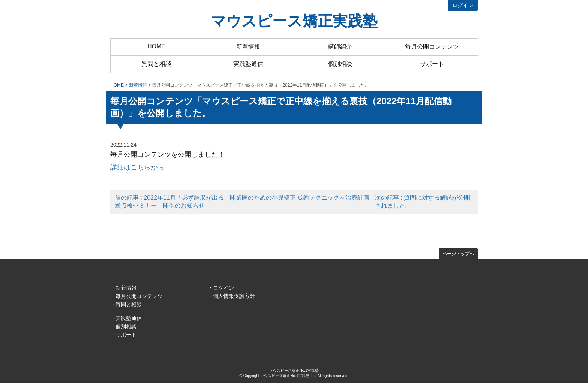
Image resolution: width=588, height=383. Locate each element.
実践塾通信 (248, 64)
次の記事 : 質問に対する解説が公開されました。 (422, 202)
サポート (432, 64)
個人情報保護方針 (234, 296)
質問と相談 (156, 64)
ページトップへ (458, 254)
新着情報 (248, 47)
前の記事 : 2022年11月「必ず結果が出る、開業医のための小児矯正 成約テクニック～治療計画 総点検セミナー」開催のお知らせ (242, 202)
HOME (156, 46)
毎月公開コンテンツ (432, 47)
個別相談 (340, 64)
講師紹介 (340, 47)
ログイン (463, 5)
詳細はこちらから (137, 167)
